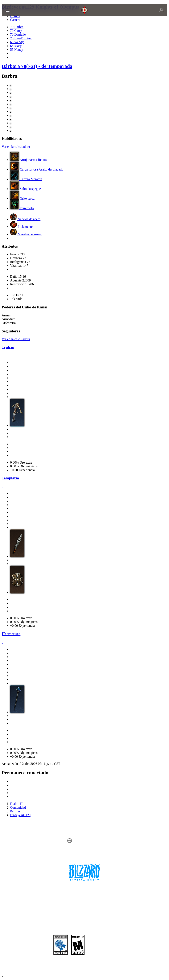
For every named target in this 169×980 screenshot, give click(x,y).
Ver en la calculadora (16, 147)
